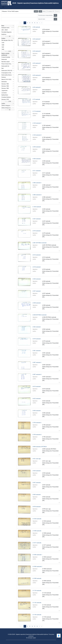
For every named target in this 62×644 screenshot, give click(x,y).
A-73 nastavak (36, 99)
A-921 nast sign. (37, 459)
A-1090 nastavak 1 (37, 555)
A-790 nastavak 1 (37, 423)
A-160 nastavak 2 (37, 135)
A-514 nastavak (37, 255)
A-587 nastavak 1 (37, 362)
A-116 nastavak (37, 111)
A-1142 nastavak (37, 603)
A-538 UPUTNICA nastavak (40, 315)
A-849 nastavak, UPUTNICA (40, 447)
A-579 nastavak (37, 339)
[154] (8, 101)
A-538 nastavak (37, 303)
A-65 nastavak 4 (37, 75)
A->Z (57, 11)
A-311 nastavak (37, 171)
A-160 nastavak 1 (37, 123)
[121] (8, 51)
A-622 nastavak (37, 399)
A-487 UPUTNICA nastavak (40, 243)
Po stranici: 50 (50, 11)
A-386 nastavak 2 (37, 195)
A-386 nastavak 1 (37, 183)
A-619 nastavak (37, 387)
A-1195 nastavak (37, 615)
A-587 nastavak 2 (37, 374)
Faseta (36, 11)
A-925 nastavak (37, 471)
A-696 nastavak (37, 411)
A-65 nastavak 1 (37, 39)
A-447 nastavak (37, 219)
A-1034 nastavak (37, 519)
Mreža (44, 11)
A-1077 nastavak (37, 543)
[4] (8, 36)
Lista (40, 11)
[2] (8, 110)
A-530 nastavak (37, 279)
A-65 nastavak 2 (37, 51)
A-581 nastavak (37, 351)
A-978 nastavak (37, 507)
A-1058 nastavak (37, 531)
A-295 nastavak (37, 147)
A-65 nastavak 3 (37, 63)
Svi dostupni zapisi (31, 638)
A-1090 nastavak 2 (37, 567)
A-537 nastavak (37, 291)
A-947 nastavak (37, 483)
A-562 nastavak (37, 327)
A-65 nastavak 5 (37, 87)
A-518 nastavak (37, 267)
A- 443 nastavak (37, 207)
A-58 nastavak (36, 27)
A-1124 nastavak (37, 591)
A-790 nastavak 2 (37, 435)
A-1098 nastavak (37, 578)
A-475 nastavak (37, 231)
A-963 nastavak (37, 495)
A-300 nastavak (37, 159)
